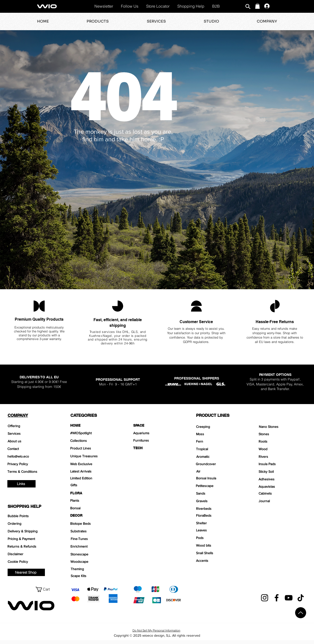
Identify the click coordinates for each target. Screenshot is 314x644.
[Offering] (32, 426)
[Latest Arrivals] (94, 471)
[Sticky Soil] (282, 472)
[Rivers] (282, 457)
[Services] (32, 434)
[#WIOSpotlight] (94, 433)
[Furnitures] (157, 440)
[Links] (21, 484)
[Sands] (220, 493)
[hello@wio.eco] (31, 456)
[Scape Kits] (95, 576)
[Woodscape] (94, 562)
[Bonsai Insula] (220, 478)
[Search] (248, 7)
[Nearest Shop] (26, 572)
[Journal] (282, 501)
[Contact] (31, 449)
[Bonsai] (94, 508)
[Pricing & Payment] (32, 539)
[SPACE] (157, 425)
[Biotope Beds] (94, 524)
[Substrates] (94, 531)
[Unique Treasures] (94, 456)
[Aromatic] (220, 457)
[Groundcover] (220, 464)
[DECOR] (94, 515)
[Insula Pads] (282, 464)
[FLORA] (94, 493)
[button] (257, 6)
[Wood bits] (220, 545)
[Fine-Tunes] (95, 539)
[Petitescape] (220, 486)
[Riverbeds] (220, 509)
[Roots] (282, 441)
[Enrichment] (94, 546)
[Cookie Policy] (32, 562)
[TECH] (157, 448)
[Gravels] (220, 501)
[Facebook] (277, 598)
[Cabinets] (282, 493)
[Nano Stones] (283, 427)
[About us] (32, 441)
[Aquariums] (157, 433)
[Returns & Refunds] (31, 546)
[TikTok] (301, 598)
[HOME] (94, 425)
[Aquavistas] (282, 486)
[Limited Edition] (94, 478)
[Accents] (220, 561)
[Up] (301, 613)
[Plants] (94, 500)
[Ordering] (32, 524)
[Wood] (282, 449)
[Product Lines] (94, 448)
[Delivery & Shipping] (32, 531)
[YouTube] (289, 598)
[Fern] (219, 441)
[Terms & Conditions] (31, 472)
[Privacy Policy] (31, 464)
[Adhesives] (282, 479)
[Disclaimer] (32, 554)
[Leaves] (220, 530)
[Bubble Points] (32, 516)
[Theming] (95, 569)
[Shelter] (220, 523)
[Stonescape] (94, 554)
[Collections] (94, 441)
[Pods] (220, 538)
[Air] (219, 471)
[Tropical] (219, 449)
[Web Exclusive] (94, 464)
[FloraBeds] (220, 515)
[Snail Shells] (220, 553)
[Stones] (282, 434)
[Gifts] (94, 485)
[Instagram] (265, 598)
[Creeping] (220, 427)
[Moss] (220, 434)
